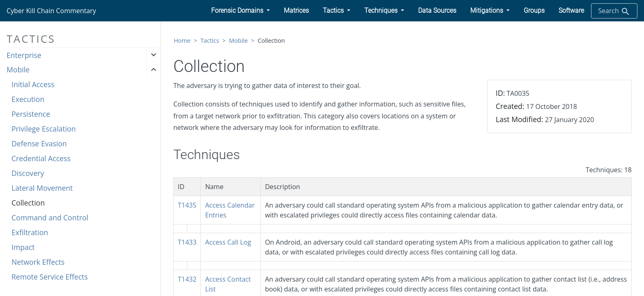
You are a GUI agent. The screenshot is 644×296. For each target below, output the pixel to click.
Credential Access (41, 158)
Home (182, 40)
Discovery (28, 173)
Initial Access (33, 84)
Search (614, 11)
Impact (23, 247)
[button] (240, 11)
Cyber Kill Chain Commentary (51, 11)
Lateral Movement (42, 188)
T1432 (187, 279)
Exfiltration (30, 232)
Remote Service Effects (50, 277)
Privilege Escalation (44, 129)
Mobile (18, 69)
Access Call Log (228, 242)
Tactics (210, 40)
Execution (28, 99)
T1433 (187, 242)
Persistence (31, 114)
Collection (28, 203)
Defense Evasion (39, 143)
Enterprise (24, 55)
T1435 (187, 205)
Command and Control (50, 217)
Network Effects (38, 262)
